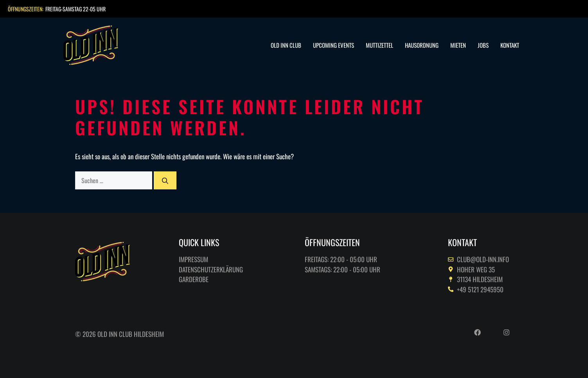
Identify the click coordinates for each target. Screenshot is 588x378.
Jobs (483, 45)
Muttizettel (379, 45)
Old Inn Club (286, 45)
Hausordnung (422, 45)
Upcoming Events (334, 45)
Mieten (458, 45)
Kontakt (510, 45)
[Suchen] (165, 180)
